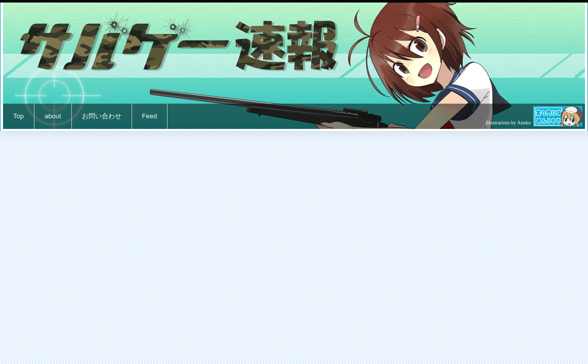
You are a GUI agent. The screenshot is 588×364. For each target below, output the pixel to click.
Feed (150, 116)
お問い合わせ (102, 116)
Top (18, 116)
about (53, 116)
